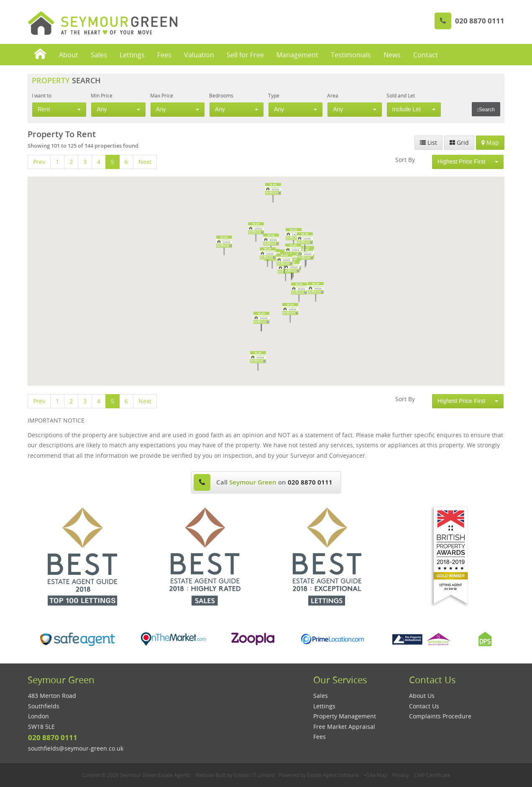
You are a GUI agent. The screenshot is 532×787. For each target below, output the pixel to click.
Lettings (132, 55)
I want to (42, 95)
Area (333, 95)
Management (297, 55)
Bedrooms (221, 95)
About (69, 55)
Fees (164, 55)
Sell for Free (245, 55)
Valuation (199, 55)
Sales (99, 55)
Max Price (162, 95)
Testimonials (351, 55)
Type (274, 95)
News (392, 55)
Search (486, 110)
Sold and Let (401, 95)
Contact (426, 55)
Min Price (102, 95)
